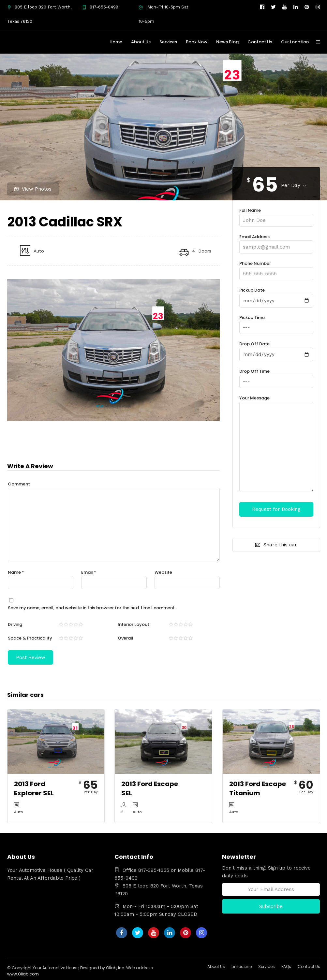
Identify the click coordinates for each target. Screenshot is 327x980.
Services (168, 42)
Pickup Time (276, 322)
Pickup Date (276, 295)
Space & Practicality (30, 638)
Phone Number (276, 268)
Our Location (295, 42)
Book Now (197, 42)
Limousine (242, 966)
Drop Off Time (276, 376)
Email (89, 572)
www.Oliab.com (23, 973)
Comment (19, 484)
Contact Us (260, 42)
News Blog (227, 42)
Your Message (276, 443)
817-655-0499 (100, 7)
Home (116, 42)
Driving (15, 624)
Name (16, 572)
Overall (126, 638)
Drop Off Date (276, 349)
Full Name (276, 215)
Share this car (276, 544)
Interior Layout (134, 624)
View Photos (33, 189)
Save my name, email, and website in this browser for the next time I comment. (92, 607)
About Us (141, 42)
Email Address (276, 242)
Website (163, 572)
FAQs (286, 966)
